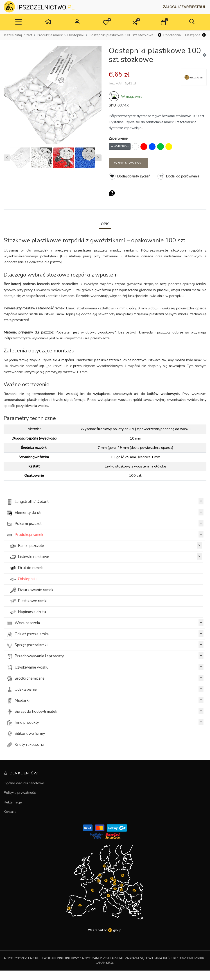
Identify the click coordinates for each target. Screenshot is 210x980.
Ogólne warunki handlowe (24, 783)
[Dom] (48, 22)
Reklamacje (13, 802)
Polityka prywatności (20, 793)
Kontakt (10, 812)
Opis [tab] (105, 224)
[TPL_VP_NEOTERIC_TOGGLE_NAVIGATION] (18, 22)
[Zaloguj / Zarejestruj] (184, 7)
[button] (106, 22)
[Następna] (195, 35)
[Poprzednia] (169, 35)
